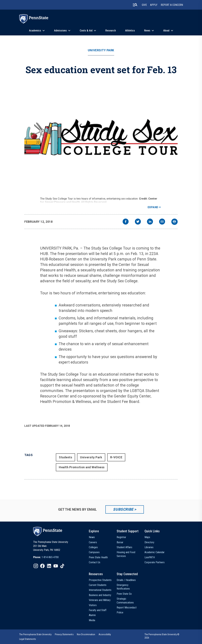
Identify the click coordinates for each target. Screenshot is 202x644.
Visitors (93, 605)
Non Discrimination (86, 634)
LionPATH (150, 557)
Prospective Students (100, 580)
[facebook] (126, 222)
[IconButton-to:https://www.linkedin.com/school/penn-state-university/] (49, 566)
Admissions (60, 31)
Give (144, 5)
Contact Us (95, 562)
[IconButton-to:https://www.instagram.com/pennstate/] (36, 566)
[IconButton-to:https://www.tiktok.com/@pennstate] (62, 566)
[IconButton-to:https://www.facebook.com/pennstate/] (42, 566)
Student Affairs (124, 547)
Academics (35, 31)
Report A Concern (172, 5)
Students (65, 457)
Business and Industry (100, 595)
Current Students (98, 585)
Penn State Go (124, 594)
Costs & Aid (86, 31)
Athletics (130, 31)
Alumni (92, 615)
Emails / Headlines (126, 580)
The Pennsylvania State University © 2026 (162, 636)
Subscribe (123, 509)
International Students (100, 590)
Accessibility (105, 634)
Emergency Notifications (123, 587)
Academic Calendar (155, 552)
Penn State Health (98, 557)
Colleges (93, 547)
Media (92, 620)
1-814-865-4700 (50, 557)
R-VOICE (116, 457)
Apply (154, 5)
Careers (93, 542)
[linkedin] (150, 222)
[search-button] (135, 5)
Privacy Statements (64, 634)
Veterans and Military (100, 600)
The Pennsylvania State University (35, 634)
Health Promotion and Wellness (82, 467)
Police (120, 612)
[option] (46, 557)
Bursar (120, 542)
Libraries (149, 547)
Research (111, 31)
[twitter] (138, 222)
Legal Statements (28, 639)
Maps (147, 537)
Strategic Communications (125, 601)
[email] (162, 222)
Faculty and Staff (98, 610)
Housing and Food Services (126, 554)
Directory (149, 542)
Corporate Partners (155, 562)
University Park (101, 50)
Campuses (94, 552)
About (166, 31)
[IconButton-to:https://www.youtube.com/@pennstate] (56, 566)
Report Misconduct (127, 608)
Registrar (121, 537)
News (147, 31)
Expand (153, 207)
